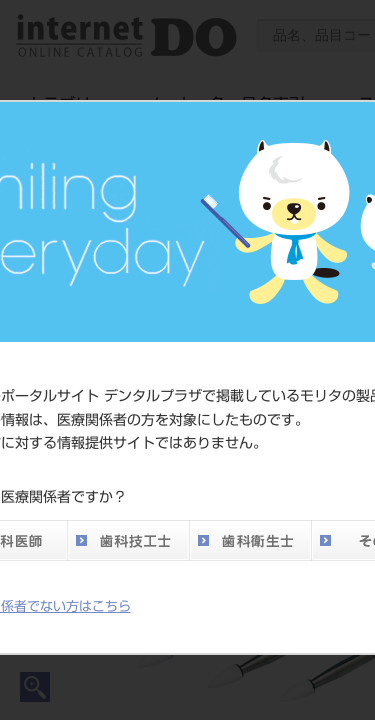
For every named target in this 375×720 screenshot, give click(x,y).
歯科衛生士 (250, 540)
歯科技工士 (128, 540)
